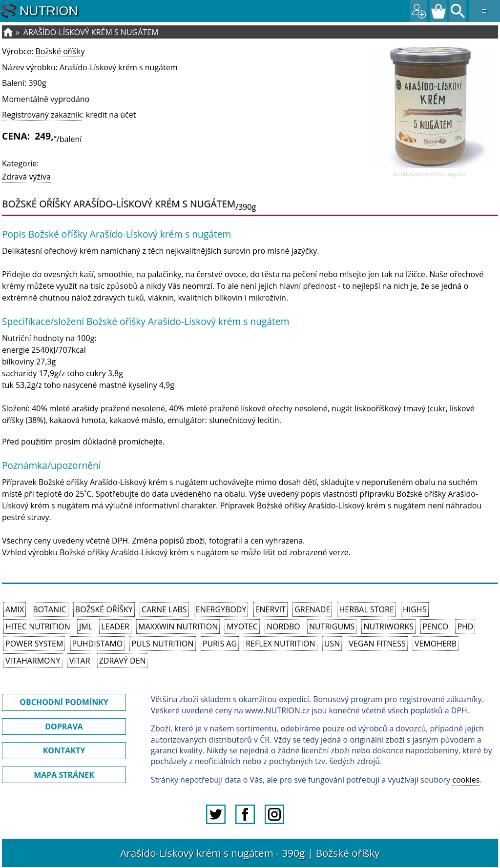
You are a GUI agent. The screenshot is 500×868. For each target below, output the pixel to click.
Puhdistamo (98, 644)
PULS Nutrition (162, 644)
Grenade (312, 609)
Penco (435, 626)
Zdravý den (123, 661)
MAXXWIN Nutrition (178, 626)
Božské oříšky (60, 51)
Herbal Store (366, 609)
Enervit (271, 609)
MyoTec (242, 626)
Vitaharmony (33, 661)
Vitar (80, 661)
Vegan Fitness (377, 644)
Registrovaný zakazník (42, 115)
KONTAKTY (64, 750)
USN (332, 644)
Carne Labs (164, 609)
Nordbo (283, 626)
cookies (466, 780)
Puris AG (220, 644)
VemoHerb (436, 644)
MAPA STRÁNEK (64, 775)
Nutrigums (332, 626)
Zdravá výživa (26, 177)
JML (86, 626)
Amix (15, 609)
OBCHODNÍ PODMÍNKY (64, 702)
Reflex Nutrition (280, 644)
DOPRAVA (64, 727)
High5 (415, 609)
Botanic (49, 609)
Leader (115, 626)
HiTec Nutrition (38, 626)
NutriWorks (388, 626)
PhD (465, 626)
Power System (34, 644)
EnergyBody (221, 609)
